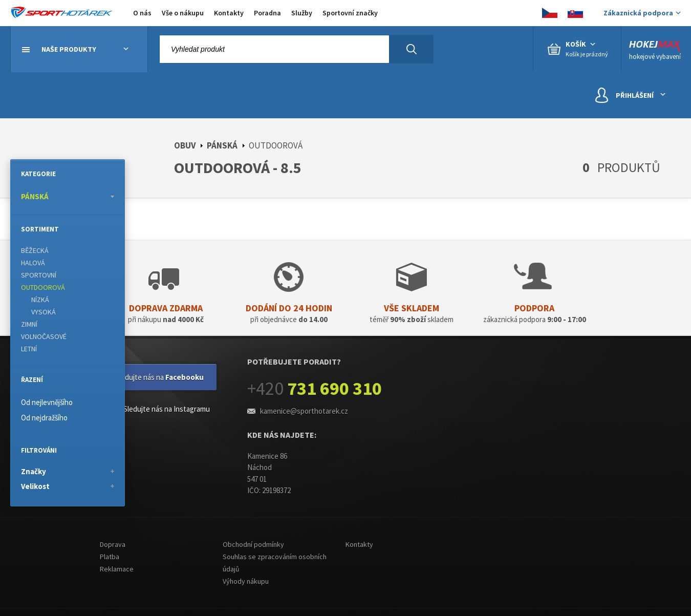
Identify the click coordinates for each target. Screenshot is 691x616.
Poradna (267, 13)
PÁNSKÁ (222, 145)
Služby (302, 13)
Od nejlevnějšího (47, 402)
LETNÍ (29, 349)
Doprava (113, 544)
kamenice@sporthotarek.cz (304, 411)
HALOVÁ (33, 263)
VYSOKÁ (44, 312)
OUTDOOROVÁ (43, 287)
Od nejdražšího (44, 418)
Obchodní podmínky (253, 544)
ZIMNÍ (29, 324)
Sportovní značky (350, 13)
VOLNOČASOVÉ (44, 336)
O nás (142, 13)
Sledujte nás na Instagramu (159, 410)
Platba (110, 557)
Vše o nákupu (183, 13)
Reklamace (117, 569)
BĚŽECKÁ (35, 250)
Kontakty (229, 13)
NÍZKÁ (40, 300)
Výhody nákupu (246, 581)
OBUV (185, 145)
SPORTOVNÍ (39, 275)
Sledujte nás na (159, 377)
